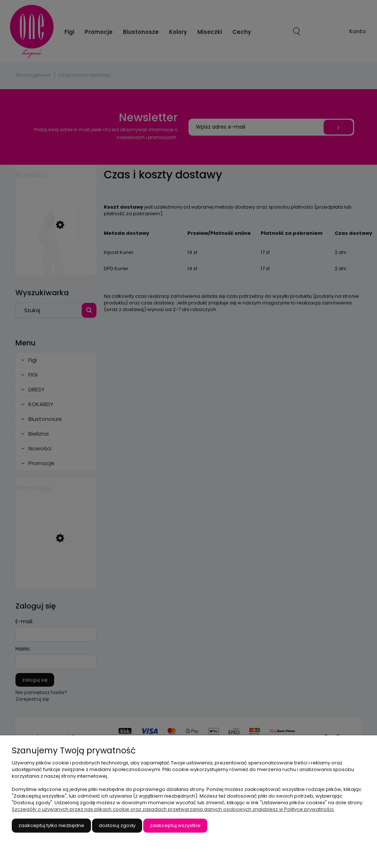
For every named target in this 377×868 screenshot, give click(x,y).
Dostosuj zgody (117, 825)
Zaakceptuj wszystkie (175, 825)
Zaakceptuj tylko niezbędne (51, 825)
